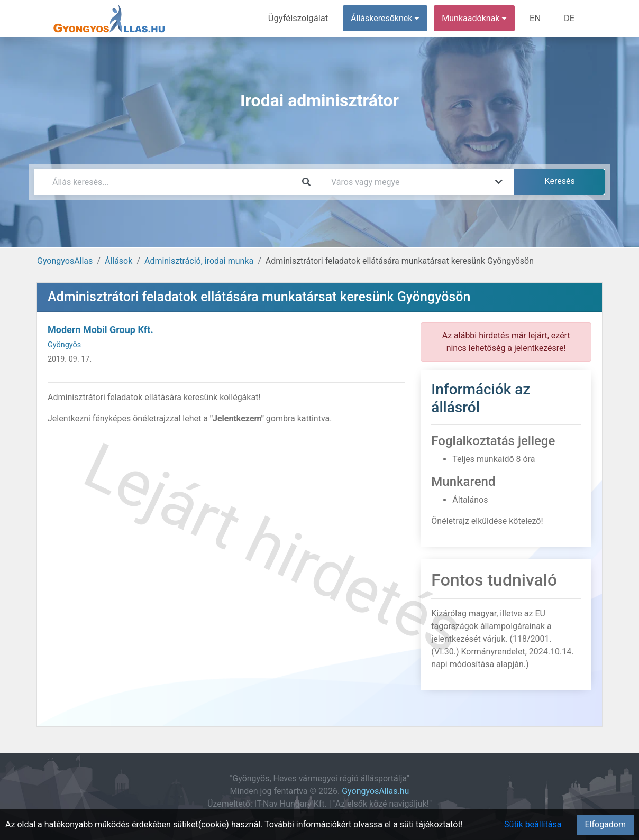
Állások (118, 261)
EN (537, 18)
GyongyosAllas (65, 261)
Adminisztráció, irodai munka (199, 261)
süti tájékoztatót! (431, 824)
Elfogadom (605, 824)
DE (570, 18)
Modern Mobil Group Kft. (101, 330)
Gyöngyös (64, 345)
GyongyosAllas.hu (375, 791)
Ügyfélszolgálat (302, 18)
